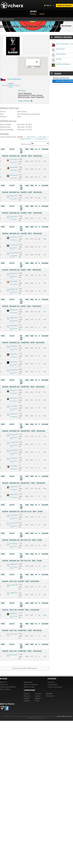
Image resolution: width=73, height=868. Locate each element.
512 (45, 517)
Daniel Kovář (13, 370)
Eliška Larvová (14, 390)
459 (45, 218)
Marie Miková (61, 54)
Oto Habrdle (13, 159)
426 (45, 283)
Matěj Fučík (13, 273)
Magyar (38, 698)
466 (45, 615)
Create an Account (64, 5)
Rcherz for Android (31, 684)
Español (27, 701)
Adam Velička (13, 634)
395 (45, 372)
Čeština (27, 694)
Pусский (49, 694)
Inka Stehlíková (14, 523)
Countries (51, 682)
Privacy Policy (5, 689)
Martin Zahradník (62, 44)
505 (45, 161)
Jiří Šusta (12, 175)
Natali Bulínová (14, 494)
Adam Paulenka (14, 354)
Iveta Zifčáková (14, 253)
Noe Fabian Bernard (16, 362)
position (21, 137)
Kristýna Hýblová (15, 414)
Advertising (28, 682)
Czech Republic (14, 79)
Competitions (53, 684)
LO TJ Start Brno (15, 178)
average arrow (42, 139)
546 (45, 488)
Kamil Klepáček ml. (15, 450)
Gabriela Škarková (15, 564)
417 (45, 444)
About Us (3, 682)
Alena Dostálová (15, 216)
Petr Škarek (60, 49)
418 (45, 291)
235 (45, 656)
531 (45, 198)
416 (45, 566)
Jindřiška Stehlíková (16, 613)
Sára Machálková (15, 325)
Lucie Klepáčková (15, 406)
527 (45, 247)
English (26, 698)
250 (45, 327)
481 (45, 275)
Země (42, 14)
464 (45, 545)
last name (44, 137)
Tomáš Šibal (13, 442)
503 (45, 169)
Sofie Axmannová (15, 487)
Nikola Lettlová (14, 310)
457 (45, 587)
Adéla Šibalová (14, 318)
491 (45, 255)
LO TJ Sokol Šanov (14, 249)
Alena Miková (13, 515)
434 (45, 436)
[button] (33, 71)
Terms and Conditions (8, 687)
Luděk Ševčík (13, 593)
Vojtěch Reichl (14, 289)
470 (45, 408)
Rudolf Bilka (13, 167)
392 (45, 452)
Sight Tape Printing (7, 19)
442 (45, 416)
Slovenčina (50, 696)
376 (45, 460)
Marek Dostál (13, 196)
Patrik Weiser (13, 346)
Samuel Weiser (14, 435)
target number (27, 139)
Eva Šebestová (14, 237)
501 (45, 392)
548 (45, 239)
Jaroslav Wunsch (15, 585)
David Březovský (15, 466)
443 (45, 364)
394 (45, 525)
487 (45, 177)
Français (38, 694)
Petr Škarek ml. (14, 544)
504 (45, 348)
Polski (37, 701)
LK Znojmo (14, 162)
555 (45, 312)
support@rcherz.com (64, 716)
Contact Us (4, 684)
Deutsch (27, 696)
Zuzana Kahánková (15, 245)
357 (45, 636)
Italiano (38, 696)
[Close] (37, 62)
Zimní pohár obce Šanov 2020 (11, 86)
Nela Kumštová (14, 655)
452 (45, 356)
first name (32, 137)
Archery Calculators (55, 687)
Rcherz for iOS (29, 687)
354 (45, 595)
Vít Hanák (12, 458)
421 (45, 496)
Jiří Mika (59, 59)
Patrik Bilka (13, 281)
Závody (33, 14)
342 (45, 468)
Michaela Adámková (16, 398)
